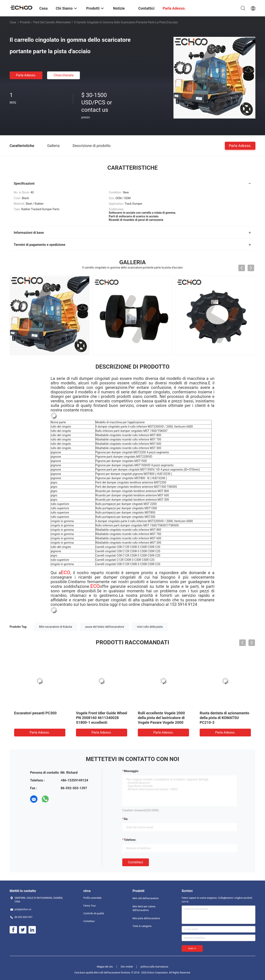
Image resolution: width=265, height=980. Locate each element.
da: (126, 819)
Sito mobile (127, 967)
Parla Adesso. (26, 75)
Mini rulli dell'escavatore (146, 898)
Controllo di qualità (94, 913)
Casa (13, 22)
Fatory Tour (89, 906)
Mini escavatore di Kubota (56, 627)
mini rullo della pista (150, 627)
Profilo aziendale (92, 898)
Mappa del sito (105, 967)
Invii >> (192, 948)
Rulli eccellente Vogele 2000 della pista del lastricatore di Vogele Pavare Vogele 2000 (161, 718)
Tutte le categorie (142, 926)
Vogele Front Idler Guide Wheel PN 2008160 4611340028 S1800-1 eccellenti (102, 718)
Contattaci (136, 862)
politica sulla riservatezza (154, 967)
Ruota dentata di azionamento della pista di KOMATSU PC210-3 (224, 718)
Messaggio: (131, 771)
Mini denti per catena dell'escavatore (144, 908)
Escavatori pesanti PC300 (35, 713)
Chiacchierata (64, 75)
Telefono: (130, 840)
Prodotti (25, 22)
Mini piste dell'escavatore (146, 918)
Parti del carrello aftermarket (52, 22)
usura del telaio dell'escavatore (105, 627)
